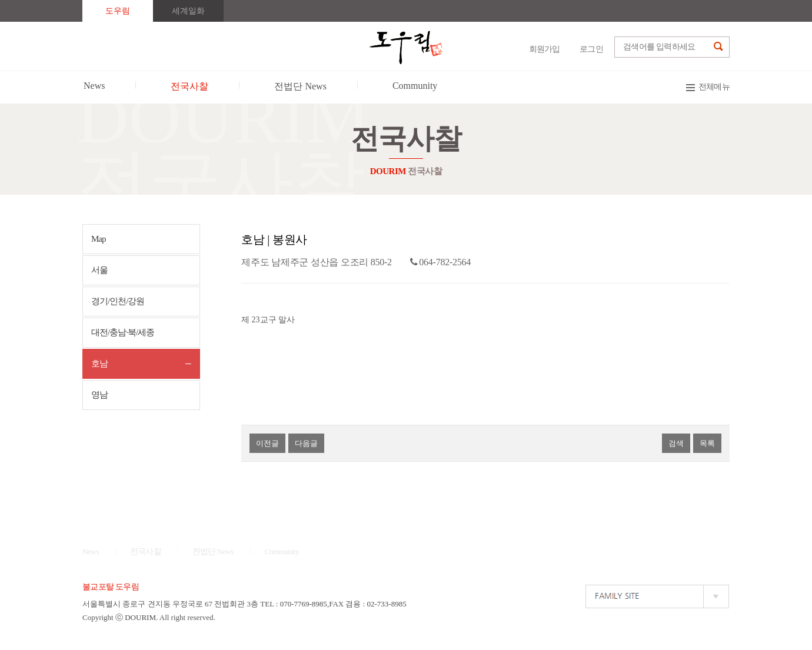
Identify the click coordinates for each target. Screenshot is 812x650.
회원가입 (545, 49)
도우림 (118, 11)
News (91, 551)
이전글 (267, 443)
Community (282, 551)
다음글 (306, 443)
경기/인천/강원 (118, 301)
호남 (99, 364)
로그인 (591, 49)
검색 (676, 443)
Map (99, 239)
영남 (99, 395)
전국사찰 (146, 551)
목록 (707, 443)
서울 (99, 270)
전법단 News (213, 551)
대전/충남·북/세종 (123, 332)
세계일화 (188, 11)
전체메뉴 (714, 87)
